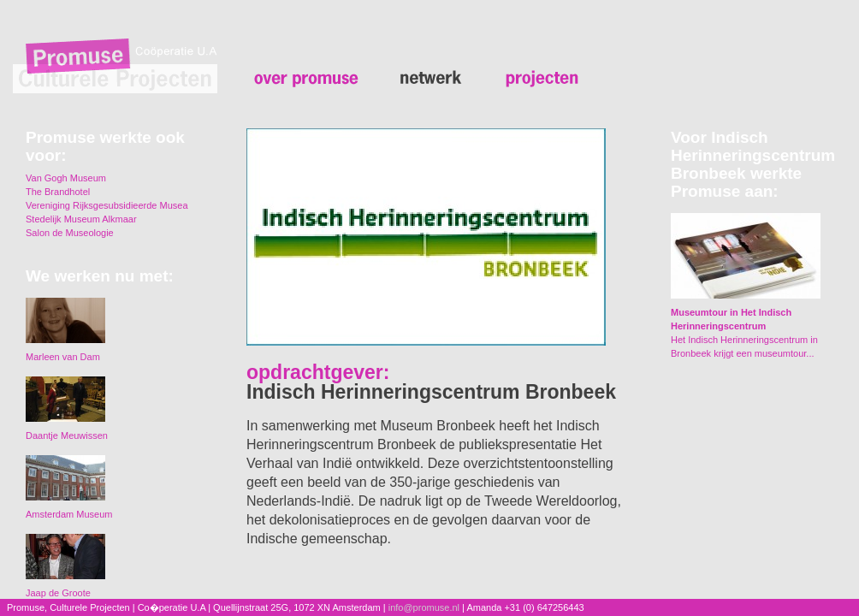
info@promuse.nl (424, 607)
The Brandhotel (58, 192)
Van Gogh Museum (66, 178)
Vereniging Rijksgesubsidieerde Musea (107, 205)
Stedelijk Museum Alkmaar (81, 219)
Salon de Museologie (70, 233)
